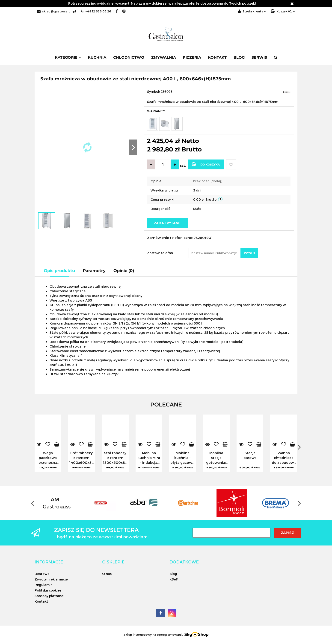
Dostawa (42, 574)
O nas (107, 574)
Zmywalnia (164, 57)
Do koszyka (206, 164)
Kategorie (68, 57)
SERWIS (259, 57)
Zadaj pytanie (168, 223)
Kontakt (217, 57)
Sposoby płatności (49, 596)
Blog (239, 57)
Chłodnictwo (129, 57)
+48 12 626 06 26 (96, 11)
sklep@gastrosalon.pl (56, 11)
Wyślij (249, 253)
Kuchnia (97, 57)
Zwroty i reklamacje (51, 579)
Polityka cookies (48, 590)
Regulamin (44, 585)
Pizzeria (192, 57)
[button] (283, 11)
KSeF (174, 579)
